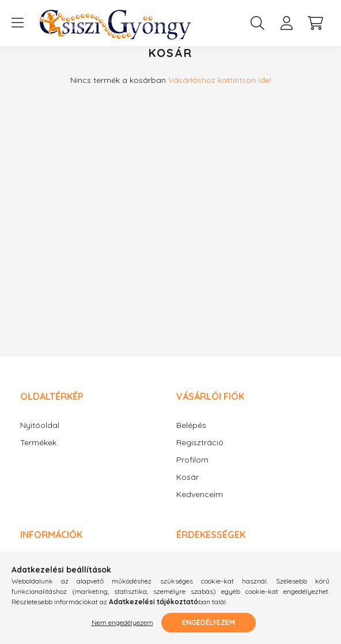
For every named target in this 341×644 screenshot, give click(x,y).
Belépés (191, 437)
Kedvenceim (200, 506)
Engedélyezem (209, 622)
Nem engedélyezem (122, 622)
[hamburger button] (17, 23)
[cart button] (315, 23)
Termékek (38, 454)
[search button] (257, 23)
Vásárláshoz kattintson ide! (220, 92)
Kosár (187, 489)
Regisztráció (200, 454)
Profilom (192, 471)
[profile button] (286, 23)
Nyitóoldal (40, 437)
